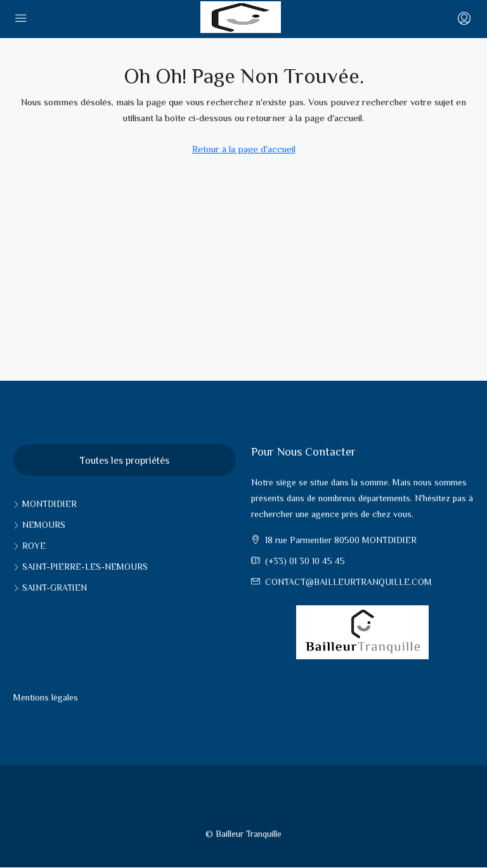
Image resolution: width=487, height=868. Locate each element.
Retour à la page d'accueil (244, 149)
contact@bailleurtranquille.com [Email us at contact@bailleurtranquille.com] (348, 582)
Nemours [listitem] (39, 525)
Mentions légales (46, 697)
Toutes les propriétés (125, 460)
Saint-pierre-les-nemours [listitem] (81, 567)
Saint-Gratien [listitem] (50, 588)
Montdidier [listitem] (45, 504)
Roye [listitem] (29, 546)
